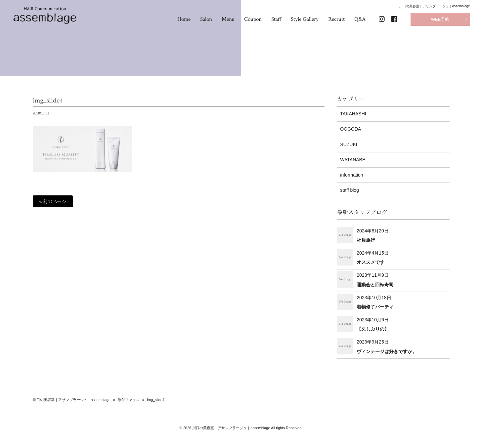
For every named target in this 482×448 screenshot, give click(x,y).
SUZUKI (349, 144)
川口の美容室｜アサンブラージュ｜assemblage (72, 400)
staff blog (350, 190)
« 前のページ (53, 201)
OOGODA (351, 129)
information (351, 175)
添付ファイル (129, 400)
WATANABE (353, 160)
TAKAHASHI (353, 114)
